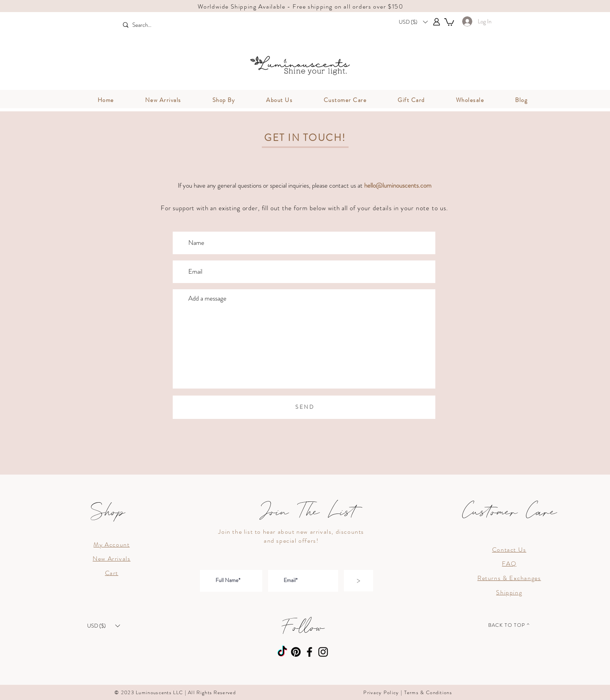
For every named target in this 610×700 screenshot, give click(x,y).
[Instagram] (323, 652)
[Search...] (157, 25)
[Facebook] (309, 652)
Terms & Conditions (428, 692)
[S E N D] (304, 407)
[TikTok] (282, 652)
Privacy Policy (381, 692)
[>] (358, 581)
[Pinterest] (296, 652)
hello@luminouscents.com (398, 185)
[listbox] (413, 22)
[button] (413, 22)
